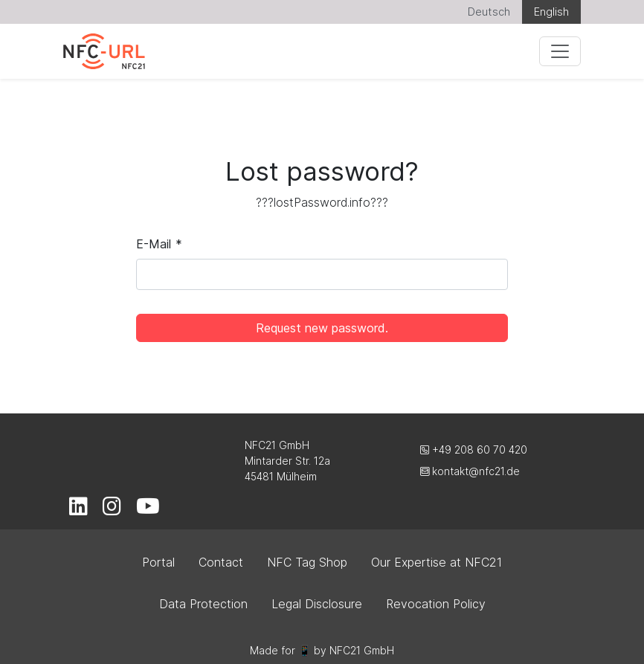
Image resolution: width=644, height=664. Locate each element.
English (551, 12)
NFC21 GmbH (362, 650)
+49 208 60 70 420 (474, 449)
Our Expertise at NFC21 (437, 562)
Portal (158, 562)
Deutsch (489, 12)
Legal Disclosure (317, 604)
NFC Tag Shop (307, 562)
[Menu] (560, 51)
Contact (221, 562)
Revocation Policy (436, 604)
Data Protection (203, 604)
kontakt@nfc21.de (470, 471)
